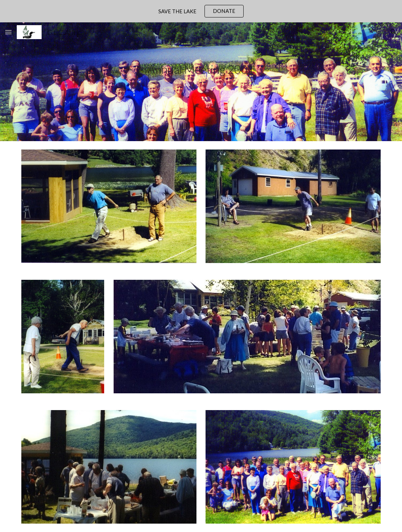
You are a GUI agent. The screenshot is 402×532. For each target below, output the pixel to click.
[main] (201, 82)
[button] (8, 32)
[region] (201, 11)
